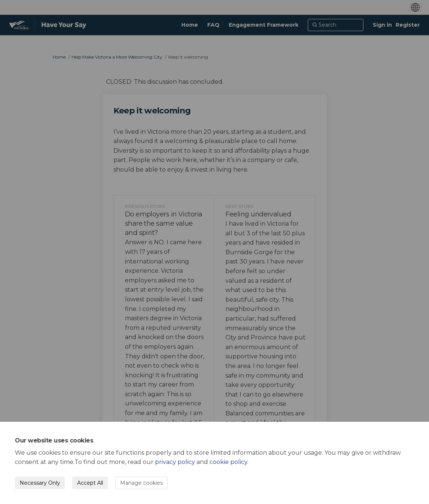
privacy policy (175, 462)
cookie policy (228, 462)
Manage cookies (141, 483)
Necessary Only (40, 483)
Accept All (90, 483)
